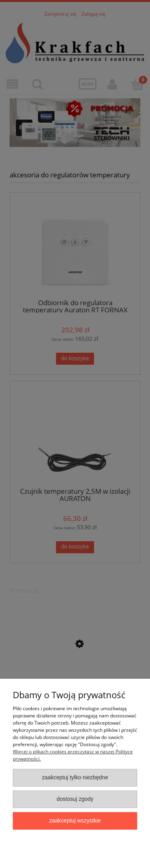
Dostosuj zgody (75, 799)
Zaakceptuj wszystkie (75, 821)
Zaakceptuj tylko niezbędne (75, 778)
